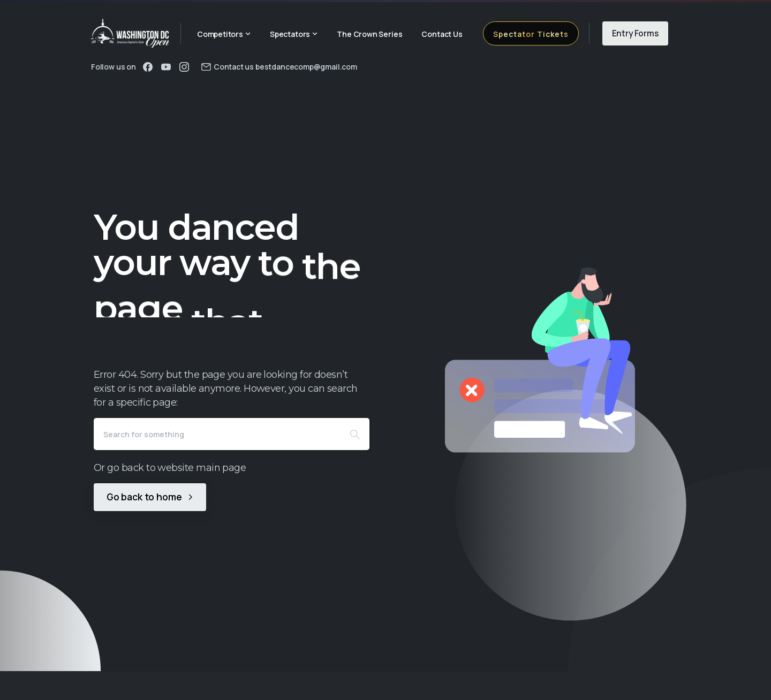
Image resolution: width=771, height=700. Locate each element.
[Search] (217, 434)
